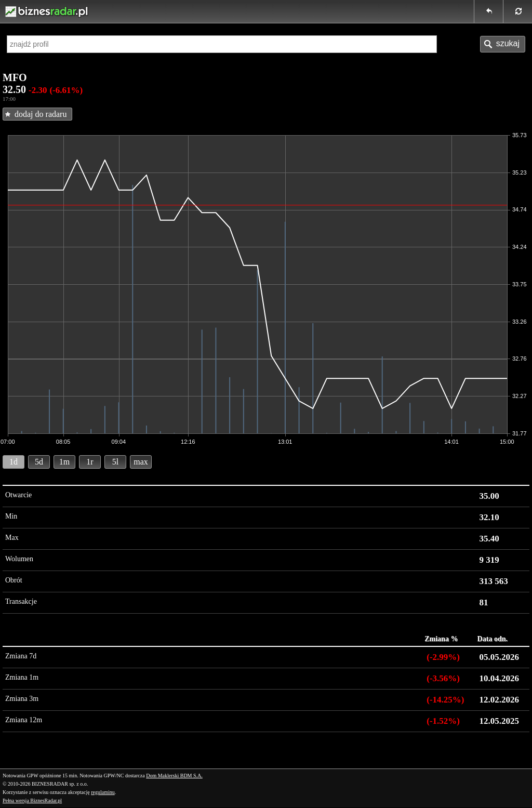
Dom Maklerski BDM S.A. (174, 776)
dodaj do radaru (41, 114)
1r (90, 462)
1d (14, 462)
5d (39, 462)
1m (64, 462)
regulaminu (103, 792)
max (141, 462)
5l (115, 462)
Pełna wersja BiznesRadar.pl (32, 800)
